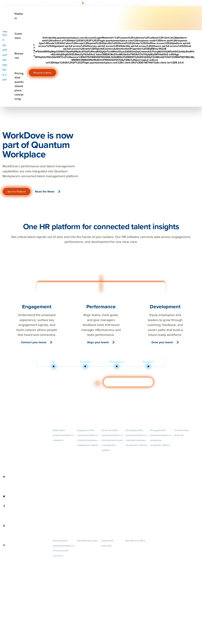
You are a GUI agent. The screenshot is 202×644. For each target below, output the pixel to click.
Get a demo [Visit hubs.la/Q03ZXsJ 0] (128, 382)
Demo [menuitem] (64, 450)
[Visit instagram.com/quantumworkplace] (25, 553)
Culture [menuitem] (88, 566)
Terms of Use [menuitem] (107, 557)
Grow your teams (162, 342)
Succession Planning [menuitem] (135, 476)
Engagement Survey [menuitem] (86, 451)
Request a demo (42, 73)
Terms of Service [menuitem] (109, 562)
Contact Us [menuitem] (88, 624)
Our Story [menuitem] (88, 582)
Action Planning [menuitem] (84, 467)
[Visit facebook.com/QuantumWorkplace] (25, 513)
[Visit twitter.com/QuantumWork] (25, 499)
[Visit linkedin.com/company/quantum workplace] (25, 484)
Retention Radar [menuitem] (84, 473)
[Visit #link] (159, 3)
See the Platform (17, 192)
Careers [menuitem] (88, 551)
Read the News (45, 192)
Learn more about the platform (72, 383)
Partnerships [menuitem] (83, 614)
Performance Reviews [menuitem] (111, 506)
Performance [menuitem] (112, 440)
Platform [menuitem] (64, 435)
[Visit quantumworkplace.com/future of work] (25, 533)
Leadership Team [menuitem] (85, 592)
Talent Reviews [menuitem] (132, 471)
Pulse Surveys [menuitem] (83, 462)
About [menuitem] (88, 541)
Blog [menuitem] (64, 566)
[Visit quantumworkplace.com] (5, 56)
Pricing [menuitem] (64, 466)
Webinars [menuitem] (64, 587)
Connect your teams (34, 342)
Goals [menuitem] (112, 465)
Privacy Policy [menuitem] (107, 551)
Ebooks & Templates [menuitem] (62, 576)
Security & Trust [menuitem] (108, 568)
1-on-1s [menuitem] (112, 522)
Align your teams (98, 342)
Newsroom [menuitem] (88, 603)
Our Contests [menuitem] (131, 546)
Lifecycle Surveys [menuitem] (85, 456)
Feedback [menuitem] (112, 491)
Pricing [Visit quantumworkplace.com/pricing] (19, 86)
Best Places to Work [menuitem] (135, 541)
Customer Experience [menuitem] (184, 451)
